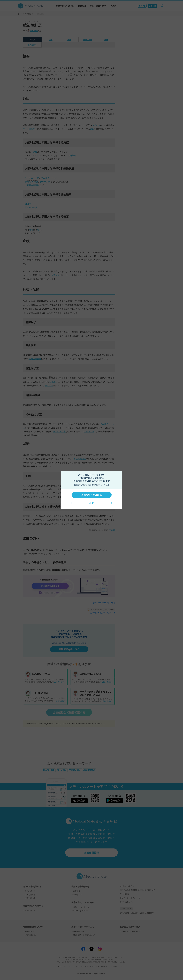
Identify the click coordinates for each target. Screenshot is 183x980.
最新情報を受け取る (91, 495)
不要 (91, 503)
